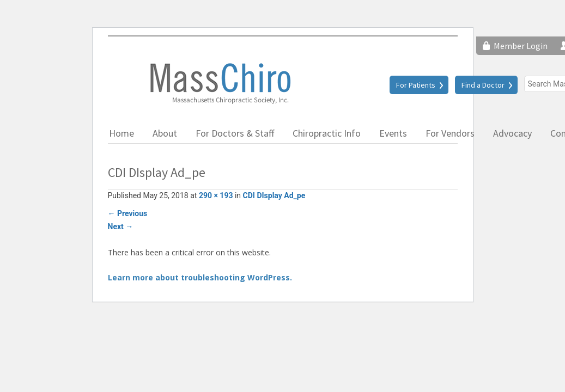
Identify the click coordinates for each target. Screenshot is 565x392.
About (165, 133)
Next (121, 226)
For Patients (416, 85)
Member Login (521, 46)
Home (121, 133)
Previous (128, 213)
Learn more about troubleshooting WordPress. (200, 277)
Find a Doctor (483, 85)
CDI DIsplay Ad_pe (274, 195)
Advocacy (512, 133)
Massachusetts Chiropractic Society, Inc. (220, 83)
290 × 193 (216, 195)
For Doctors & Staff (235, 133)
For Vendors (450, 133)
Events (393, 133)
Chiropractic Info (327, 133)
